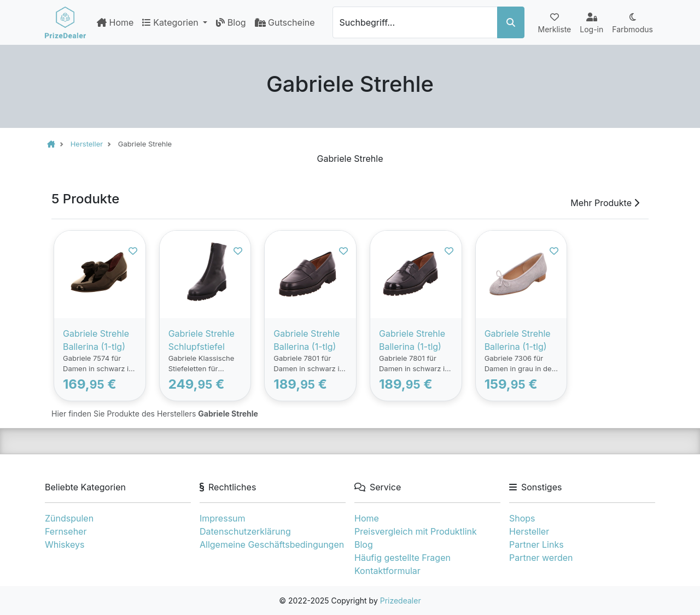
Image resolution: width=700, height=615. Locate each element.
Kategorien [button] (171, 22)
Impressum (223, 518)
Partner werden (541, 558)
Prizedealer (401, 601)
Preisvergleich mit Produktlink (416, 531)
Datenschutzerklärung (245, 531)
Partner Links (536, 544)
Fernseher (66, 531)
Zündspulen (69, 518)
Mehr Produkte (605, 203)
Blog (231, 22)
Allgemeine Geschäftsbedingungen (272, 544)
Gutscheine (285, 22)
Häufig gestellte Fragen (402, 558)
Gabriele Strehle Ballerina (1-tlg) (96, 340)
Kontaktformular (387, 571)
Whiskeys (65, 544)
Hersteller (529, 531)
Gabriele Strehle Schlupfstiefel (202, 340)
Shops (522, 518)
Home (115, 22)
